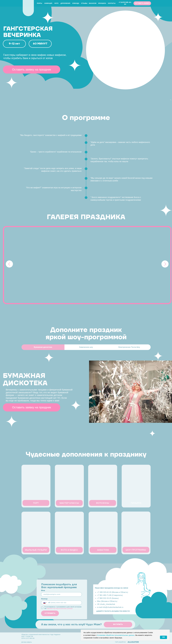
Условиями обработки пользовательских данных (116, 635)
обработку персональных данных (60, 609)
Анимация (48, 3)
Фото (56, 3)
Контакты (112, 3)
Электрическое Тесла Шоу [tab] (129, 347)
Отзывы (84, 3)
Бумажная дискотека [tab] (43, 347)
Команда (76, 3)
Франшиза (102, 3)
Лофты (39, 3)
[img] (28, 7)
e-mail (100, 607)
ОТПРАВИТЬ (50, 613)
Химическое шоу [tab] (86, 347)
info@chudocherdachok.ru (113, 607)
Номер (44, 599)
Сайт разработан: (121, 642)
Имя (43, 591)
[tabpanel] (86, 396)
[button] (142, 3)
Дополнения (65, 3)
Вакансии (93, 3)
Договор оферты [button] (27, 642)
